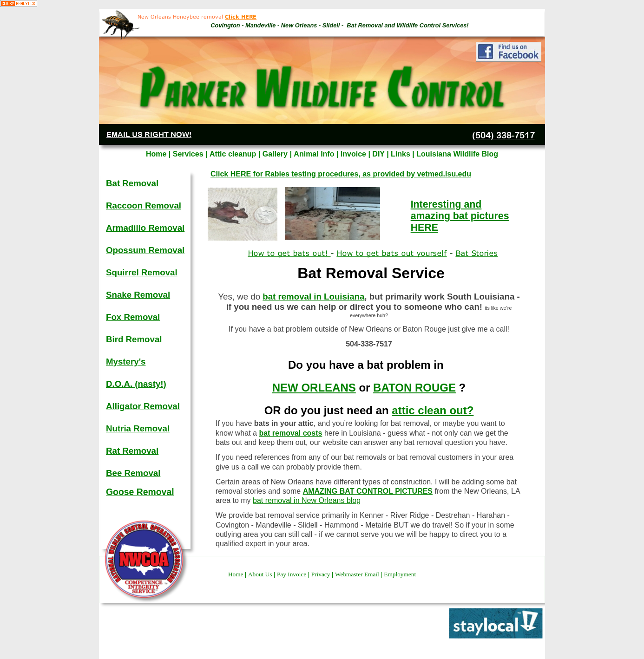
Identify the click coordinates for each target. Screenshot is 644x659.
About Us (261, 574)
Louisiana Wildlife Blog (457, 154)
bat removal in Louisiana (313, 297)
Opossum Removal (145, 250)
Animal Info (315, 154)
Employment (400, 574)
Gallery (276, 154)
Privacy (322, 574)
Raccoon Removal (144, 206)
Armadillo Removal (145, 228)
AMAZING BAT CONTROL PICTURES (368, 491)
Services (189, 154)
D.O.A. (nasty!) (136, 384)
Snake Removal (138, 295)
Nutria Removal (138, 428)
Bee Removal (133, 473)
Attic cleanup (234, 154)
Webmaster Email (358, 574)
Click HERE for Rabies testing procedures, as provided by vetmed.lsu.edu (341, 174)
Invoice (355, 154)
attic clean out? (433, 410)
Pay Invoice (292, 574)
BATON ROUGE (414, 388)
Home (237, 574)
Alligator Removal (143, 406)
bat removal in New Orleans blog (307, 500)
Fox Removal (133, 317)
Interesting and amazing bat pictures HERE (460, 216)
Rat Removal (132, 451)
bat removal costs (290, 433)
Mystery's (126, 362)
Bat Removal (132, 183)
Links (401, 154)
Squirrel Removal (142, 272)
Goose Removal (140, 492)
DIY (379, 154)
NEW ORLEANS (314, 388)
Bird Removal (134, 339)
